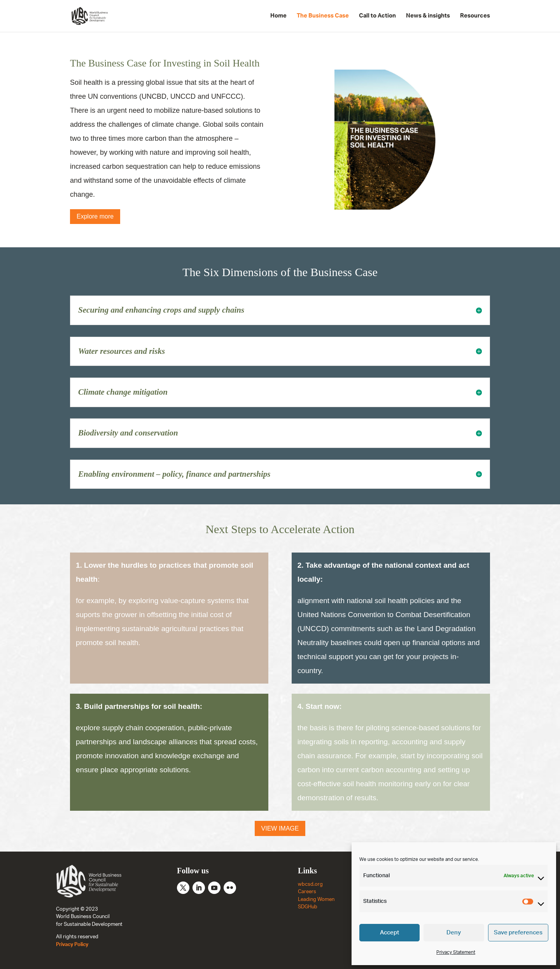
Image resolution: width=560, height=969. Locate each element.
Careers (307, 892)
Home (278, 16)
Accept (389, 933)
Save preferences (518, 933)
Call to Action (377, 16)
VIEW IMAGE (280, 828)
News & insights (428, 16)
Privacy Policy (72, 945)
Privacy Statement (456, 952)
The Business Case (323, 16)
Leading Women (316, 900)
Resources (475, 16)
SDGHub (308, 907)
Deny (454, 933)
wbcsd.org (310, 884)
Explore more (95, 216)
